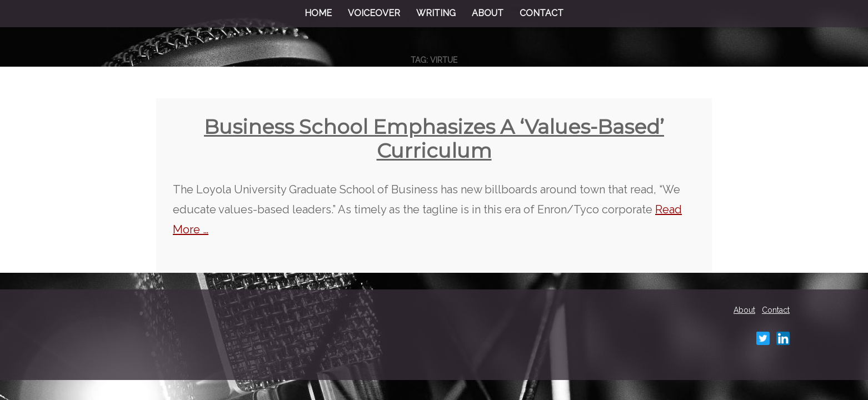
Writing (436, 13)
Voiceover (374, 13)
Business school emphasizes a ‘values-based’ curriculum (434, 139)
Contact (542, 13)
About (488, 13)
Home (318, 13)
